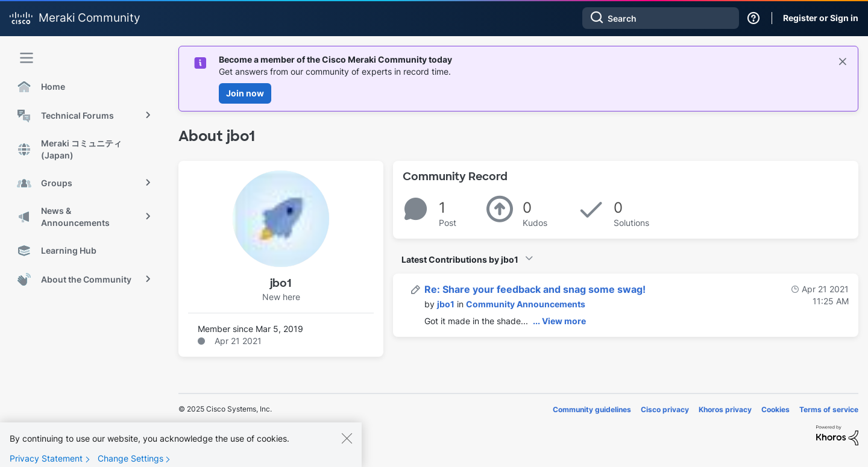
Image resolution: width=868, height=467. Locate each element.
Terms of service (829, 409)
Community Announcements (526, 304)
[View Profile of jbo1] (446, 304)
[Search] (661, 18)
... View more (559, 321)
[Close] (347, 447)
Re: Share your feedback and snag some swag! (535, 289)
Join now (245, 93)
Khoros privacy (725, 409)
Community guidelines (592, 409)
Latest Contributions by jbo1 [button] (460, 259)
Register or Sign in (821, 18)
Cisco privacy (665, 409)
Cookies (775, 409)
